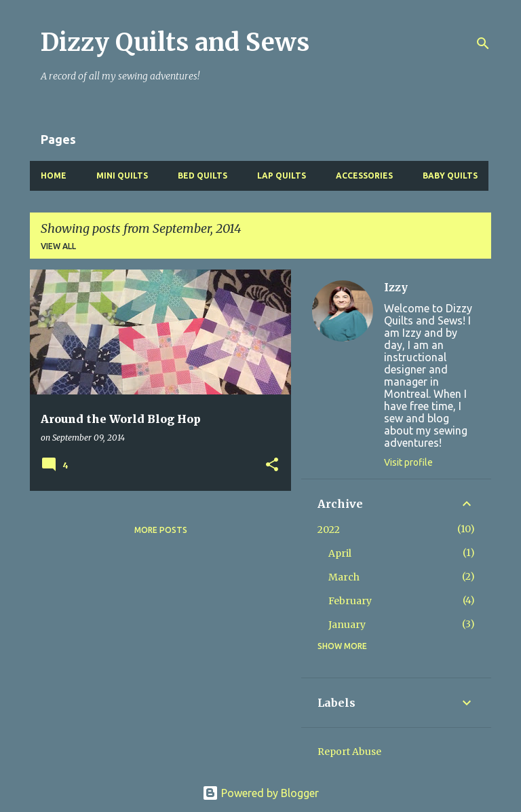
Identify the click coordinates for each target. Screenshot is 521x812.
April (340, 553)
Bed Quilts (202, 176)
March (344, 577)
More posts (161, 530)
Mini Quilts (122, 176)
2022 (329, 530)
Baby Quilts (450, 176)
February (350, 601)
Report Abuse (349, 752)
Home (54, 176)
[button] (272, 465)
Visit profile (408, 462)
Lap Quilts (282, 176)
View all (58, 246)
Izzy (396, 287)
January (347, 625)
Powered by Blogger (260, 793)
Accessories (364, 176)
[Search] (483, 43)
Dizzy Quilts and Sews (175, 42)
